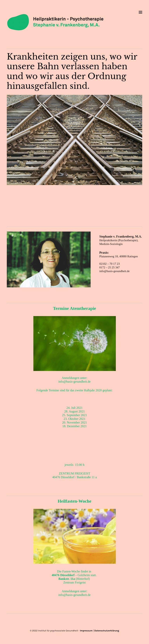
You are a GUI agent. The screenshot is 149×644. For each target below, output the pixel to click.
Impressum (86, 631)
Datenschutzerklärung (107, 631)
